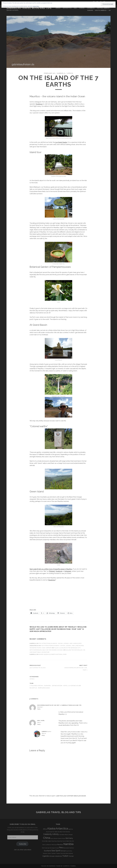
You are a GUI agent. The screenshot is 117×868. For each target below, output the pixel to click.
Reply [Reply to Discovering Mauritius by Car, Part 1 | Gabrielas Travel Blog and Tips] (39, 709)
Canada (82, 8)
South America (101, 10)
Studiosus (39, 104)
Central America (103, 8)
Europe (90, 10)
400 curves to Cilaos (38, 668)
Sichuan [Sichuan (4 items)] (63, 851)
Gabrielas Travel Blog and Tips (29, 8)
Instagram (68, 571)
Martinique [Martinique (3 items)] (54, 845)
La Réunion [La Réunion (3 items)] (49, 845)
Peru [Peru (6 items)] (61, 848)
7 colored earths (36, 686)
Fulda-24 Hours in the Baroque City (67, 648)
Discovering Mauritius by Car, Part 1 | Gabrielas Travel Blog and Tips (59, 705)
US (110, 10)
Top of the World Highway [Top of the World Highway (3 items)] (67, 853)
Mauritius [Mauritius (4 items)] (60, 845)
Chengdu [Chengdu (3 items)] (70, 835)
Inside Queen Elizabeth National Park (53, 654)
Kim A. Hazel (41, 721)
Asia (75, 8)
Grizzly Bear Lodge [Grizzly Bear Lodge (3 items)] (46, 841)
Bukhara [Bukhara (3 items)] (68, 832)
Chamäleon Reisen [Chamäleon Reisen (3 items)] (64, 835)
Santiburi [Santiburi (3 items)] (72, 848)
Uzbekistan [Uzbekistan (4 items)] (58, 856)
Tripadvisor (52, 580)
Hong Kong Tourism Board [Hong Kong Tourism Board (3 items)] (63, 841)
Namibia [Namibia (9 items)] (68, 844)
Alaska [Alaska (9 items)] (51, 828)
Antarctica (67, 8)
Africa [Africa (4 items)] (45, 829)
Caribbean (91, 8)
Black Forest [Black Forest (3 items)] (63, 832)
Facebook (59, 571)
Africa (58, 8)
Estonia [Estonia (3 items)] (60, 838)
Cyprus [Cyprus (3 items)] (52, 838)
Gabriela (61, 73)
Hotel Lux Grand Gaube (72, 686)
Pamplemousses (44, 688)
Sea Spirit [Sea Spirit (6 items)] (56, 851)
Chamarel (48, 686)
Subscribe (23, 844)
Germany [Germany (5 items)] (69, 838)
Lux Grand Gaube (61, 142)
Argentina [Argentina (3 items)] (71, 829)
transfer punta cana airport (41, 648)
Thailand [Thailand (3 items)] (58, 853)
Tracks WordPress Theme (51, 866)
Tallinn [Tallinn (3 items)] (49, 853)
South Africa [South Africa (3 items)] (69, 851)
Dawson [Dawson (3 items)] (56, 838)
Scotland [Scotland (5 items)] (48, 851)
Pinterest (52, 571)
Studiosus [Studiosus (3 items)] (45, 853)
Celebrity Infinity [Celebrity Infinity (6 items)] (51, 834)
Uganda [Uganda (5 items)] (45, 856)
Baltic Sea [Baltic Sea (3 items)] (57, 832)
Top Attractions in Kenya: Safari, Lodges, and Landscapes (60, 643)
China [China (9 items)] (47, 838)
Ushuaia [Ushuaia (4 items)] (52, 856)
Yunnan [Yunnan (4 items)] (71, 856)
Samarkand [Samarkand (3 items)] (67, 848)
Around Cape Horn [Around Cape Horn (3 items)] (50, 832)
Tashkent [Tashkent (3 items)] (54, 853)
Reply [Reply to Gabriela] (43, 735)
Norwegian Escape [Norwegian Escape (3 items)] (54, 848)
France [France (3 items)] (63, 838)
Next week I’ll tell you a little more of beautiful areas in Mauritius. (51, 569)
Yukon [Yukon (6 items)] (65, 856)
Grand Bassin (57, 686)
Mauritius (33, 688)
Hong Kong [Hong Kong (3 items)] (54, 841)
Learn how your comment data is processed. (71, 796)
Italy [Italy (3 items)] (71, 841)
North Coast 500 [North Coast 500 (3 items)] (46, 848)
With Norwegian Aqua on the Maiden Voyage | (46, 650)
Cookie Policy (36, 6)
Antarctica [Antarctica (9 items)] (62, 828)
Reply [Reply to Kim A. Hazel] (39, 724)
